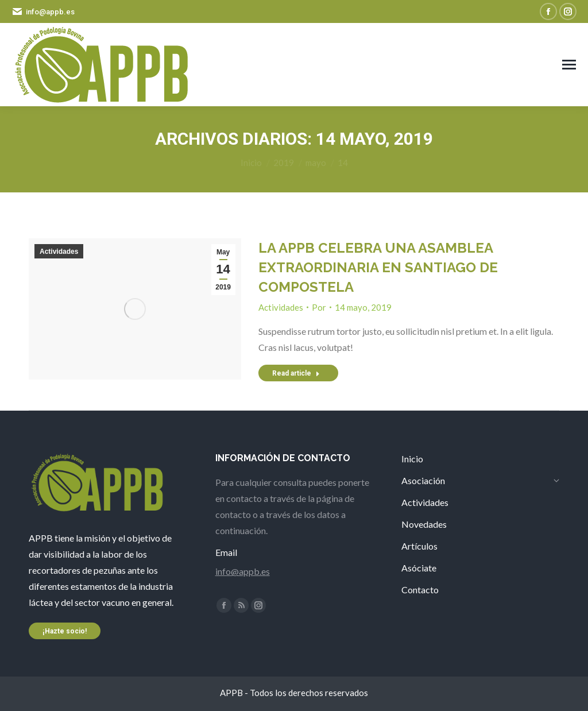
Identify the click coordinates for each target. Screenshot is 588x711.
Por (319, 307)
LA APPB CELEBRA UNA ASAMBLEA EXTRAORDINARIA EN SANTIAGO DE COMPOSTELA (378, 267)
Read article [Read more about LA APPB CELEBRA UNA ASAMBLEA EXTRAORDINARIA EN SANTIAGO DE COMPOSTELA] (296, 373)
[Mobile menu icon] (569, 65)
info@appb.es (243, 571)
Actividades (59, 252)
